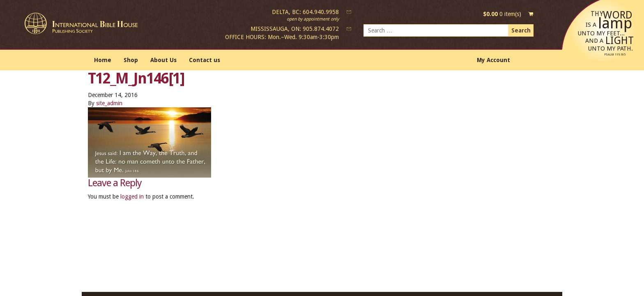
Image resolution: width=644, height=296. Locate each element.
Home (103, 60)
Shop (131, 60)
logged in (132, 197)
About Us (163, 60)
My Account (493, 60)
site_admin (109, 103)
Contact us (205, 60)
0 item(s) (502, 14)
